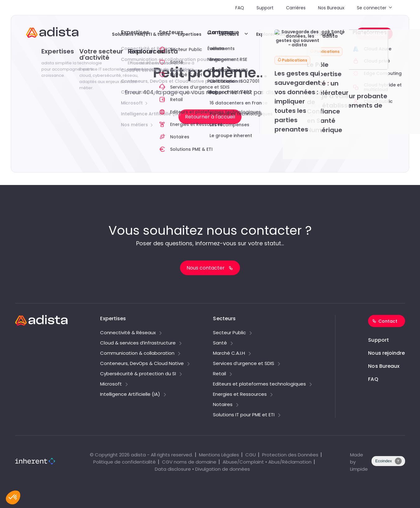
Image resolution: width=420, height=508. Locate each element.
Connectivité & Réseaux (128, 333)
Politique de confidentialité (125, 462)
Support (265, 8)
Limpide (359, 469)
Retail (219, 374)
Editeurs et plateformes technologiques (259, 384)
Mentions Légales (219, 455)
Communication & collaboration (137, 353)
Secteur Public (229, 333)
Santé (220, 343)
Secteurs (229, 34)
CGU (251, 455)
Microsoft (111, 384)
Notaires (223, 405)
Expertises (190, 34)
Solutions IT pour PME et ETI (244, 415)
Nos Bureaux (331, 8)
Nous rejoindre (386, 353)
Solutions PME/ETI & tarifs (141, 34)
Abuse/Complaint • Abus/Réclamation (267, 462)
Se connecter (372, 8)
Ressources (321, 34)
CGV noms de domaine (189, 462)
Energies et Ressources (240, 395)
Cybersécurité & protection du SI (138, 374)
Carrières (296, 8)
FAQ (240, 8)
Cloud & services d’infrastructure (138, 343)
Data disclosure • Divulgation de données (202, 469)
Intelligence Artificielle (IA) (130, 395)
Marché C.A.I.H (229, 353)
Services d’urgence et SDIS (244, 364)
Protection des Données (290, 455)
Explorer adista (274, 34)
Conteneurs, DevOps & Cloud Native (142, 364)
